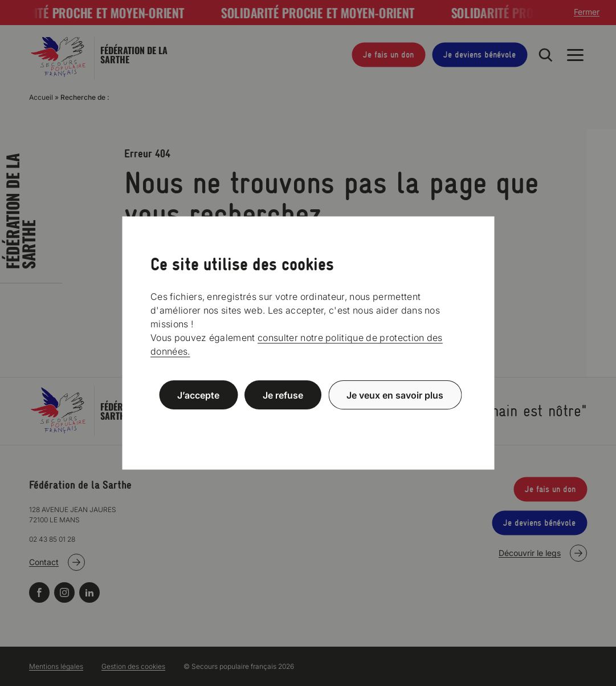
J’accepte (198, 395)
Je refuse (283, 395)
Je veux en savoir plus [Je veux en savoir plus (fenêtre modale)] (395, 395)
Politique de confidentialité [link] (308, 422)
